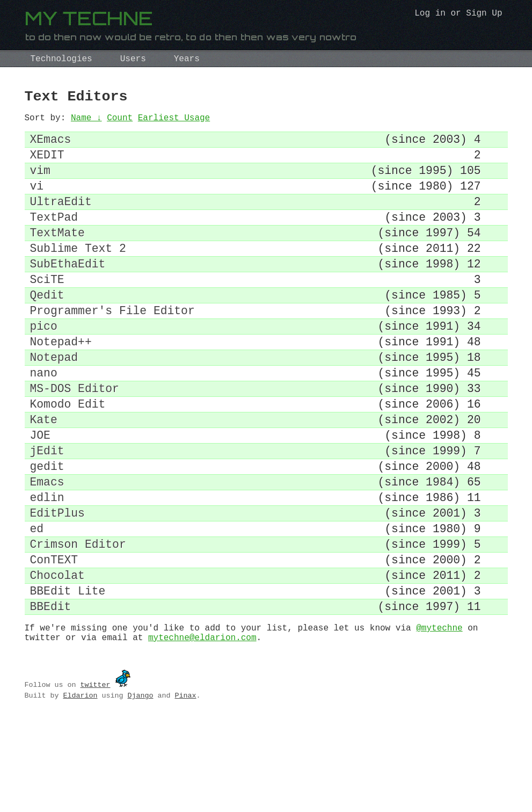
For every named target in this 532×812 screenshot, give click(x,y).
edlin (47, 566)
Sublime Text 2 (78, 274)
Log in (430, 15)
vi (37, 201)
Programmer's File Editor (112, 347)
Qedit (47, 329)
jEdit (47, 512)
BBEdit (51, 694)
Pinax (185, 788)
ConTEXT (54, 639)
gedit (47, 530)
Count (120, 122)
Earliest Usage (174, 122)
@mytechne (439, 718)
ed (37, 603)
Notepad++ (61, 384)
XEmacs (51, 146)
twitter (95, 777)
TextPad (54, 238)
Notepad (54, 402)
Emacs (47, 548)
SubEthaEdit (68, 292)
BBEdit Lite (68, 676)
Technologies (61, 59)
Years (187, 59)
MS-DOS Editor (75, 438)
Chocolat (57, 658)
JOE (40, 493)
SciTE (47, 311)
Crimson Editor (78, 621)
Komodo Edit (68, 457)
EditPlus (57, 585)
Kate (44, 475)
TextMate (57, 256)
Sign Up (484, 15)
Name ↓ (86, 122)
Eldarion (80, 788)
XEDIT (47, 165)
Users (133, 59)
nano (44, 420)
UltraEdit (61, 219)
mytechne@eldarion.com (202, 730)
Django (140, 788)
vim (40, 183)
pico (44, 365)
